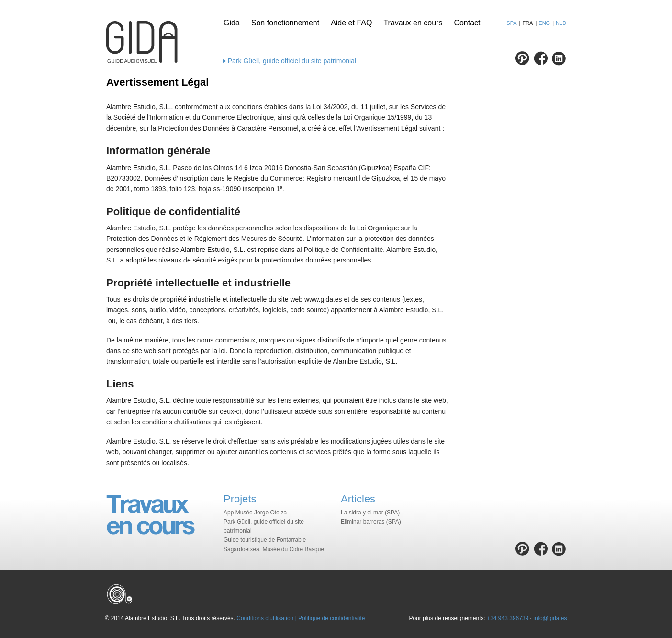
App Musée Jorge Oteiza (255, 513)
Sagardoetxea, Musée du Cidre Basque (274, 549)
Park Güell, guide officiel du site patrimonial (292, 61)
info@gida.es (550, 618)
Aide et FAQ (351, 23)
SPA (511, 23)
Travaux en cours (413, 23)
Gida (232, 23)
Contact (467, 23)
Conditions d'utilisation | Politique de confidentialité (301, 618)
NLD (561, 23)
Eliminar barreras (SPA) (371, 522)
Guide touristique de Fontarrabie (265, 540)
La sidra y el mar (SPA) (370, 513)
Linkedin (559, 58)
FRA (527, 23)
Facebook (541, 58)
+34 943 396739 (508, 618)
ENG (544, 23)
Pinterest (522, 58)
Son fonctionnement (285, 23)
